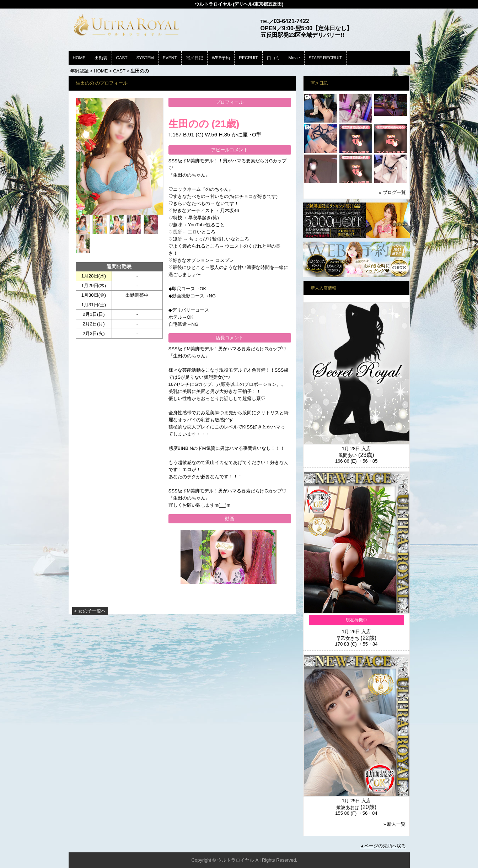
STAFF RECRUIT (326, 58)
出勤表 (101, 58)
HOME (79, 58)
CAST (122, 58)
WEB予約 (221, 58)
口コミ (273, 58)
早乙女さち (348, 638)
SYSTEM (145, 58)
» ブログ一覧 (392, 192)
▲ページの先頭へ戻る (383, 846)
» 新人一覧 (395, 824)
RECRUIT (248, 58)
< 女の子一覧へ (90, 611)
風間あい (348, 455)
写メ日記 (194, 58)
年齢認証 (80, 71)
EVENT (170, 58)
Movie (294, 58)
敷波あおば (348, 807)
